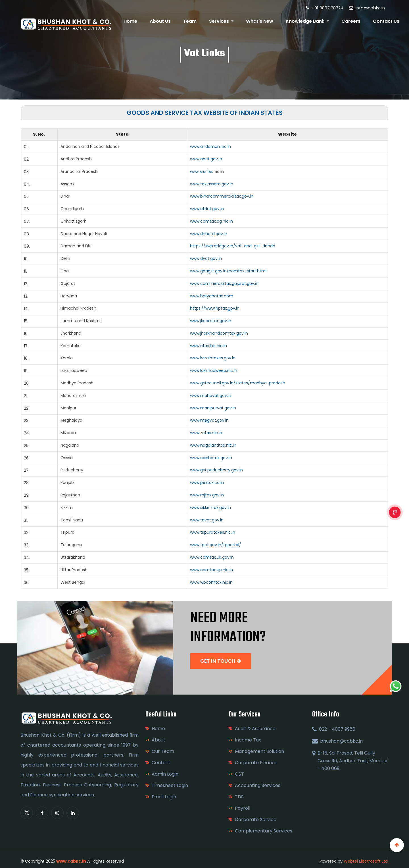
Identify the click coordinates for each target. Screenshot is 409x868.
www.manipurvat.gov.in (213, 408)
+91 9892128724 (325, 8)
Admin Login (165, 774)
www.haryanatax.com (212, 296)
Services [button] (222, 21)
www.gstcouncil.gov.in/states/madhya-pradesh (238, 383)
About (158, 740)
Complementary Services (264, 831)
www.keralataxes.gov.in (213, 358)
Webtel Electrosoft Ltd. (366, 861)
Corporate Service (256, 820)
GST (239, 774)
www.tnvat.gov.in (207, 520)
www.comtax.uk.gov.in (212, 557)
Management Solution (259, 751)
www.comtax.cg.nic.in (211, 221)
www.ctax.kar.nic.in (208, 346)
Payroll (243, 808)
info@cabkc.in (367, 8)
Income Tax (248, 740)
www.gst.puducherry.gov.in (216, 470)
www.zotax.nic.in (206, 433)
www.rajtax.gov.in (207, 495)
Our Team (163, 751)
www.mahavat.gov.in (211, 395)
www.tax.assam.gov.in (212, 184)
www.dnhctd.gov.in (209, 234)
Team (193, 21)
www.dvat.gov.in (206, 258)
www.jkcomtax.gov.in (211, 321)
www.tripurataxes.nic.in (213, 532)
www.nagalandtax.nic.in (213, 445)
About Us (164, 21)
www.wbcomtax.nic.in (211, 582)
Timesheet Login (170, 785)
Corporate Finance (256, 763)
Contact (161, 763)
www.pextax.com (207, 482)
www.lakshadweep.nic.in (214, 370)
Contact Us (386, 21)
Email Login (164, 797)
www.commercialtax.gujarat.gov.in (224, 283)
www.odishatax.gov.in (211, 458)
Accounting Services (258, 785)
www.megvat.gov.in (209, 420)
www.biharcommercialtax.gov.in (222, 196)
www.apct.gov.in (206, 159)
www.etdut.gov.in (207, 209)
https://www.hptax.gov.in (215, 308)
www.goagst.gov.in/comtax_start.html (228, 271)
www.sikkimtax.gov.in (210, 507)
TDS (239, 797)
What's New (262, 21)
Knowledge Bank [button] (307, 21)
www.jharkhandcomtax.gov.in (219, 333)
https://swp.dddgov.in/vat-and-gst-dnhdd (233, 246)
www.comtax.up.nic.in (211, 570)
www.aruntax (201, 171)
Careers (352, 21)
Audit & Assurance (255, 729)
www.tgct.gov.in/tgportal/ (216, 545)
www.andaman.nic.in (210, 146)
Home (135, 21)
